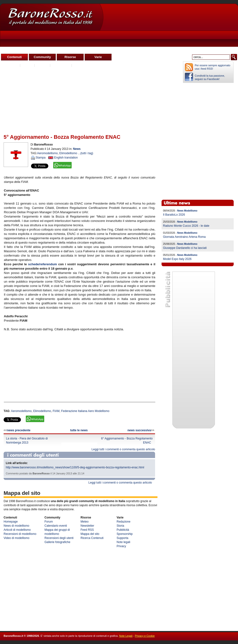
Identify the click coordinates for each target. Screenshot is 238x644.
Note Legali (126, 636)
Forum (49, 522)
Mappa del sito (90, 534)
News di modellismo (16, 526)
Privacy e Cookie (145, 636)
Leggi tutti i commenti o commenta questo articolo (123, 449)
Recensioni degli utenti (59, 538)
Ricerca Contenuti (92, 538)
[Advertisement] (141, 34)
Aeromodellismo (47, 153)
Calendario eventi (56, 526)
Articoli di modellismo (17, 530)
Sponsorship (125, 534)
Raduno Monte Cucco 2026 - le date (186, 226)
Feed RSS (87, 530)
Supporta (122, 538)
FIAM (56, 411)
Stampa (41, 158)
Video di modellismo (16, 538)
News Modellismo (187, 211)
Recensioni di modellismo (20, 534)
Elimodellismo (68, 153)
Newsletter (87, 526)
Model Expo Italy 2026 (177, 259)
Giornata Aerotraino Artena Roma (184, 237)
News (77, 149)
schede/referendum (43, 264)
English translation (66, 158)
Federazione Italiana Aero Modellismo (85, 411)
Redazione (123, 522)
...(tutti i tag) (85, 153)
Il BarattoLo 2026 (174, 215)
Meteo (85, 522)
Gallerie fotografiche (57, 542)
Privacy (121, 546)
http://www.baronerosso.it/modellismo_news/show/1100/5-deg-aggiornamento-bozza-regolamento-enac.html (75, 467)
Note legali (123, 542)
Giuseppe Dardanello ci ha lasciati (185, 248)
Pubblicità (123, 530)
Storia (120, 526)
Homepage (11, 522)
